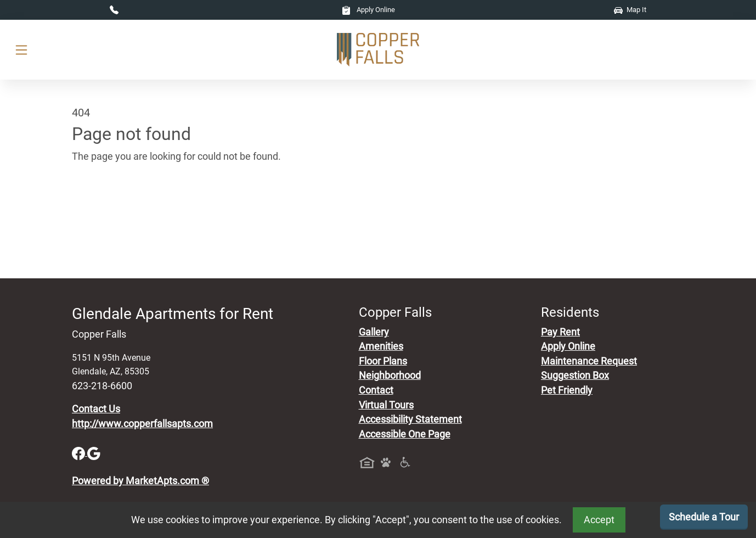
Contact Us (96, 409)
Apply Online (368, 10)
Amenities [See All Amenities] (381, 346)
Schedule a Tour (704, 517)
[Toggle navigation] (21, 50)
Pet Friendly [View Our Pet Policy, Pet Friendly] (567, 390)
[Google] (94, 452)
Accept (599, 520)
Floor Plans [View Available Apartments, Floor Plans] (383, 361)
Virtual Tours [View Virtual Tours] (386, 405)
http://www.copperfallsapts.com (142, 424)
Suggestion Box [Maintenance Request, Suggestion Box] (575, 376)
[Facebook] (80, 452)
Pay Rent (560, 332)
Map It (630, 10)
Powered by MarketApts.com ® (140, 481)
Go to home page (109, 208)
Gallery (374, 332)
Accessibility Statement (410, 419)
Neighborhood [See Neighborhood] (390, 376)
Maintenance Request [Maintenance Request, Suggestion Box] (589, 361)
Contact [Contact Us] (376, 390)
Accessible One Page (405, 434)
